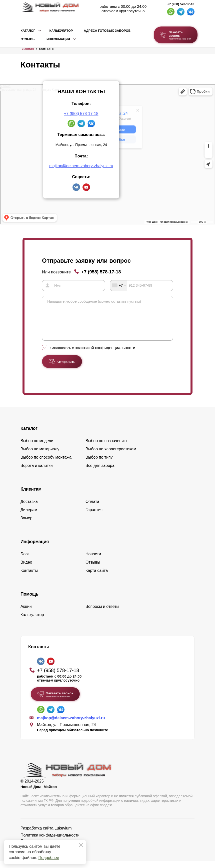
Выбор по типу (99, 464)
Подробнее (49, 858)
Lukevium (63, 835)
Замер (26, 525)
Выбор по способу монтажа (46, 464)
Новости (93, 561)
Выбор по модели (37, 448)
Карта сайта (97, 578)
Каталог (28, 31)
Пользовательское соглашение (49, 848)
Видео (26, 569)
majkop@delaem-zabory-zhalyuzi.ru (81, 166)
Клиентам (31, 496)
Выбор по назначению (106, 448)
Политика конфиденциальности (50, 842)
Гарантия (94, 517)
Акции (26, 614)
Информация (58, 39)
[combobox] (119, 285)
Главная (27, 48)
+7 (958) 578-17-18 (181, 4)
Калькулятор (61, 31)
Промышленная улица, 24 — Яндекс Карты (30, 90)
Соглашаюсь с (93, 355)
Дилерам (29, 517)
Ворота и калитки (37, 473)
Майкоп (5, 86)
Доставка (29, 509)
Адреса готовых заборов (107, 31)
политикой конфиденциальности (105, 355)
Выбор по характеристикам (111, 456)
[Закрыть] (81, 845)
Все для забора (100, 473)
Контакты (29, 578)
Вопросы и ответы (102, 614)
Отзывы (28, 39)
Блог (25, 561)
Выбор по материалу (40, 456)
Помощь (29, 601)
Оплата (92, 509)
